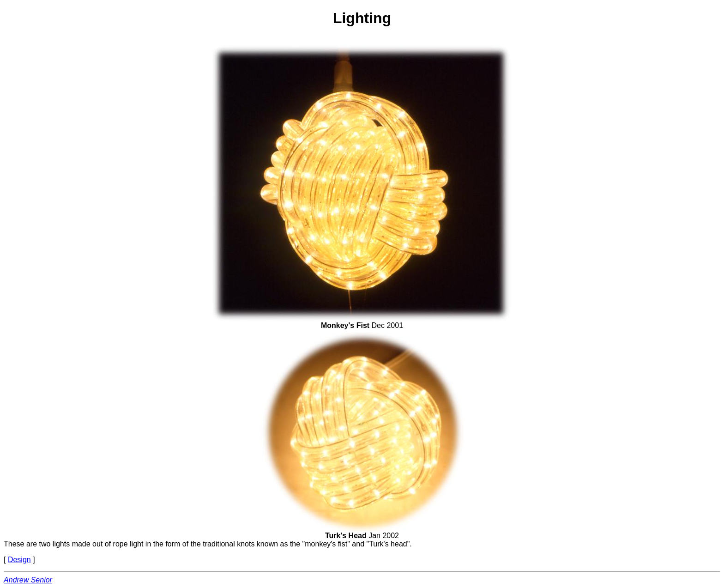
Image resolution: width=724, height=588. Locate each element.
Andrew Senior (28, 580)
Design (19, 560)
